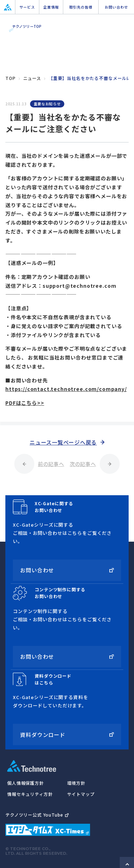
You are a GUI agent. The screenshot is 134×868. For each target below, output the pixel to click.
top (11, 78)
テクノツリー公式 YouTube (37, 815)
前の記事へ (51, 464)
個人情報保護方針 (26, 783)
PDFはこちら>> (25, 403)
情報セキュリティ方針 (30, 794)
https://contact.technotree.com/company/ (66, 389)
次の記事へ (83, 464)
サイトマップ (81, 794)
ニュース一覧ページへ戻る (63, 442)
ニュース (32, 78)
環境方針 (76, 783)
